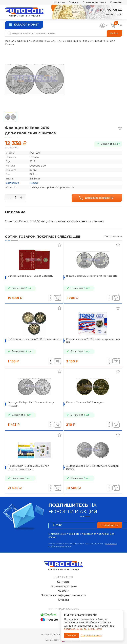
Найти (114, 33)
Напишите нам (112, 14)
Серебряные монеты (43, 41)
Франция (22, 41)
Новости (56, 2)
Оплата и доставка (93, 2)
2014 (61, 41)
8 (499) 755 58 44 (108, 10)
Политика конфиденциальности (63, 592)
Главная (10, 41)
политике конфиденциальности (83, 629)
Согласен (71, 635)
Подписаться (109, 525)
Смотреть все (113, 236)
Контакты (116, 2)
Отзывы (71, 2)
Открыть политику (91, 635)
